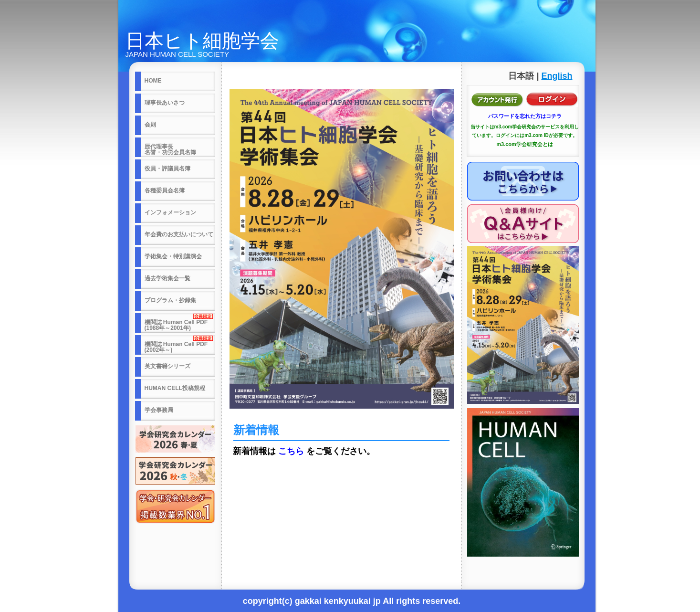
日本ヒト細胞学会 (202, 41)
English (557, 76)
